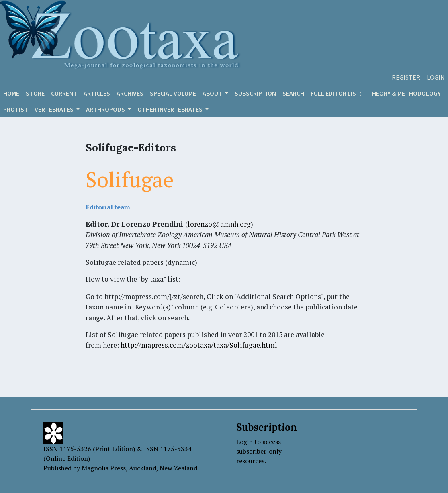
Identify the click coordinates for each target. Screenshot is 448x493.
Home (11, 93)
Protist (16, 109)
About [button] (213, 93)
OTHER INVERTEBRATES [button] (171, 109)
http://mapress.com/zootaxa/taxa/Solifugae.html (199, 345)
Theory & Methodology (404, 93)
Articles (97, 93)
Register (406, 77)
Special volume (173, 93)
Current (64, 93)
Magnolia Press (104, 468)
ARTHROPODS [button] (106, 109)
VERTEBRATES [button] (55, 109)
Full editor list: (336, 93)
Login (436, 77)
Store (35, 93)
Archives (130, 93)
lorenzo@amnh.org (219, 224)
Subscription (255, 93)
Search (293, 93)
